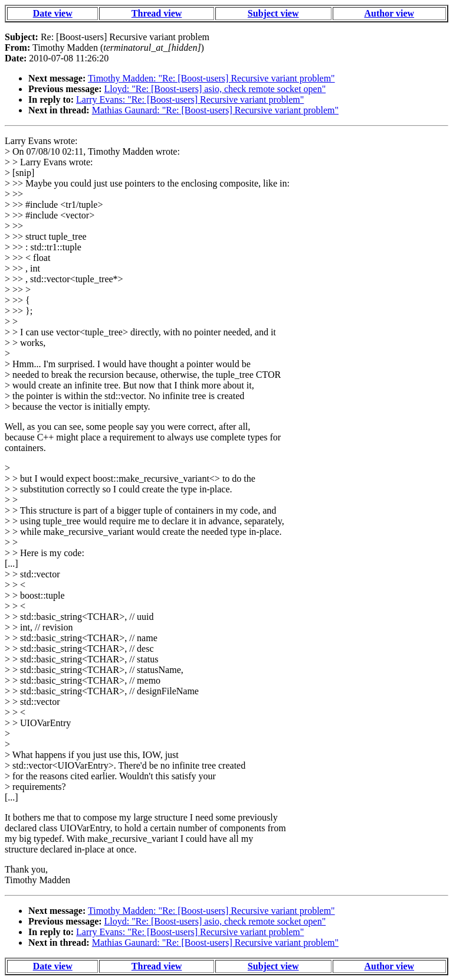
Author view (390, 13)
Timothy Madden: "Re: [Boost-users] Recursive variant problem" (211, 78)
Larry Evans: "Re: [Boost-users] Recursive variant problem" (190, 99)
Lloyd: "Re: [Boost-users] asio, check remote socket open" (215, 89)
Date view (53, 13)
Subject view (273, 13)
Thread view (157, 13)
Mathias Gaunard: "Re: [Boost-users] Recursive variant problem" (215, 110)
